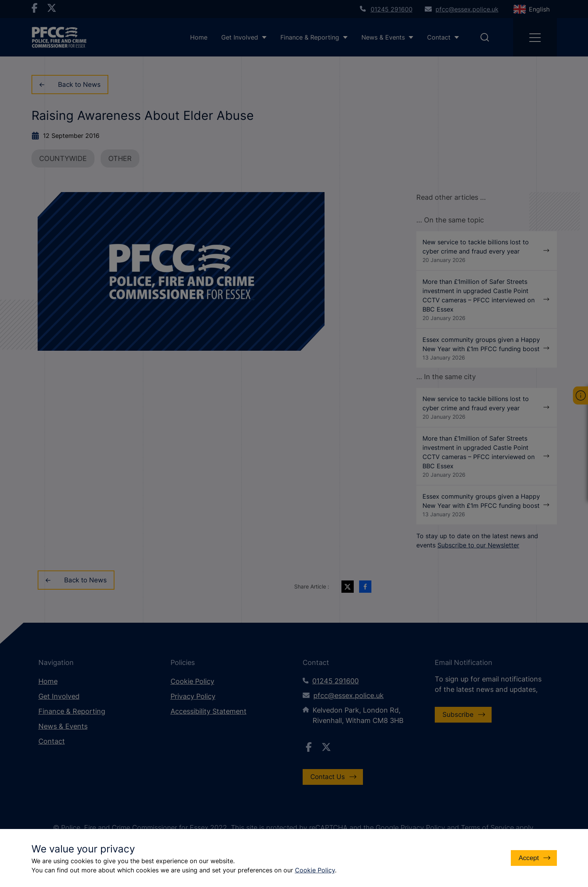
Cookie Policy (315, 870)
